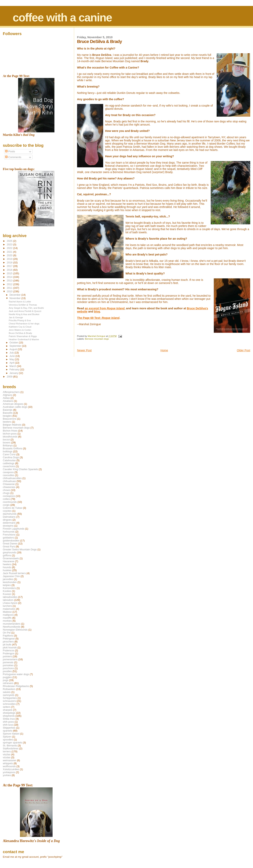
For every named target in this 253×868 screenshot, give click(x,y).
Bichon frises (10, 431)
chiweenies (9, 487)
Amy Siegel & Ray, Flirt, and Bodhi (26, 308)
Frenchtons (9, 535)
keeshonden (10, 582)
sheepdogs (9, 713)
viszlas (7, 754)
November (15, 298)
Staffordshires (11, 748)
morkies (7, 621)
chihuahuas (9, 481)
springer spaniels (12, 743)
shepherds (9, 716)
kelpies (7, 585)
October (14, 343)
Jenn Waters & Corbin (20, 330)
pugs (6, 680)
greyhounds (9, 552)
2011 (10, 288)
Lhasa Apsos (10, 603)
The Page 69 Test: (98, 318)
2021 (10, 252)
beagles (7, 416)
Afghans (7, 395)
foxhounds (9, 532)
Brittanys (8, 445)
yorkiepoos (9, 772)
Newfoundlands (12, 627)
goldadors (8, 538)
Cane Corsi (9, 454)
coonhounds (10, 502)
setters (7, 707)
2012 (10, 284)
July (12, 353)
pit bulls (7, 645)
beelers (7, 422)
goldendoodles (11, 541)
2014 (10, 277)
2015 (10, 273)
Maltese (7, 612)
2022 (10, 248)
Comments (13, 157)
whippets (8, 763)
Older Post (244, 350)
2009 (10, 377)
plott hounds (10, 647)
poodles (7, 671)
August (14, 349)
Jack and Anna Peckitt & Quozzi (25, 311)
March (13, 366)
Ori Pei (7, 633)
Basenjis (8, 410)
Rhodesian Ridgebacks (16, 686)
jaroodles (8, 579)
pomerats (8, 662)
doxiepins (8, 526)
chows (6, 490)
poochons (8, 668)
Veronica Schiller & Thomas (23, 305)
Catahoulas (9, 460)
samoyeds (9, 695)
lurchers (7, 606)
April (12, 363)
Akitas (6, 398)
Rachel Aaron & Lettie (20, 302)
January (14, 373)
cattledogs (9, 463)
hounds (7, 567)
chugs (6, 493)
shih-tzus (8, 725)
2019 (10, 259)
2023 (10, 244)
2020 (10, 255)
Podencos (8, 650)
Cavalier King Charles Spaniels (20, 469)
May (12, 359)
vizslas (7, 757)
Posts (10, 151)
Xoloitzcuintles (11, 769)
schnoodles (9, 704)
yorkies (7, 775)
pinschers (8, 642)
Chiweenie (9, 484)
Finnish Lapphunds (14, 529)
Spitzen (7, 737)
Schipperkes (10, 698)
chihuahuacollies (12, 478)
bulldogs (8, 451)
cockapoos (9, 496)
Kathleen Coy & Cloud (20, 327)
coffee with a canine (62, 17)
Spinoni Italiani (11, 734)
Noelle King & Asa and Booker (24, 314)
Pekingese (9, 639)
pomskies (8, 665)
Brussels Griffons (12, 448)
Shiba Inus (9, 719)
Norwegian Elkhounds (15, 630)
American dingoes (13, 404)
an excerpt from (105, 308)
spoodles (8, 740)
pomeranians (10, 659)
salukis (7, 692)
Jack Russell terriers (14, 573)
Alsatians (8, 401)
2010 (10, 291)
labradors (8, 600)
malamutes (9, 609)
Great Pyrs (9, 546)
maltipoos (8, 615)
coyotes (7, 511)
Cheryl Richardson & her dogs (24, 323)
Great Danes (10, 544)
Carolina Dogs (11, 457)
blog (97, 312)
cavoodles (8, 475)
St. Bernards (10, 746)
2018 (10, 262)
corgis (6, 505)
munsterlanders (12, 624)
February (15, 370)
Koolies (7, 591)
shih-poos (8, 722)
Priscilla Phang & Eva (20, 320)
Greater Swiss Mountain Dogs (20, 549)
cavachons (9, 466)
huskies (7, 570)
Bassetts (8, 413)
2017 (10, 266)
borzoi (6, 440)
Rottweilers (9, 689)
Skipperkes (9, 728)
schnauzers (9, 701)
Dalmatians (9, 517)
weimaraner (9, 760)
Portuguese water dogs (16, 674)
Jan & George (16, 317)
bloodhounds (10, 437)
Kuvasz (7, 594)
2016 (10, 270)
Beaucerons (10, 419)
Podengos (8, 653)
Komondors (9, 588)
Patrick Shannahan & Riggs (23, 336)
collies (6, 499)
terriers (7, 751)
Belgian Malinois (12, 425)
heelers (7, 564)
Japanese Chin (11, 576)
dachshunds (10, 514)
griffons (7, 555)
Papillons (8, 636)
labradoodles (10, 597)
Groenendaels (11, 558)
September (16, 346)
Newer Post (84, 350)
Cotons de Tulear (12, 508)
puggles (7, 677)
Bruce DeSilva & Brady (20, 333)
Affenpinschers (11, 392)
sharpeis (8, 710)
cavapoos (8, 472)
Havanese (8, 561)
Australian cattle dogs (15, 407)
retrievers (8, 683)
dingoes (7, 520)
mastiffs (7, 618)
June (12, 356)
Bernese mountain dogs (97, 339)
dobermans (9, 523)
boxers (7, 443)
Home (164, 350)
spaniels (7, 731)
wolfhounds (9, 766)
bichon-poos (10, 434)
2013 (10, 281)
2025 (10, 241)
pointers (7, 656)
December (15, 295)
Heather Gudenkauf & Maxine (24, 339)
